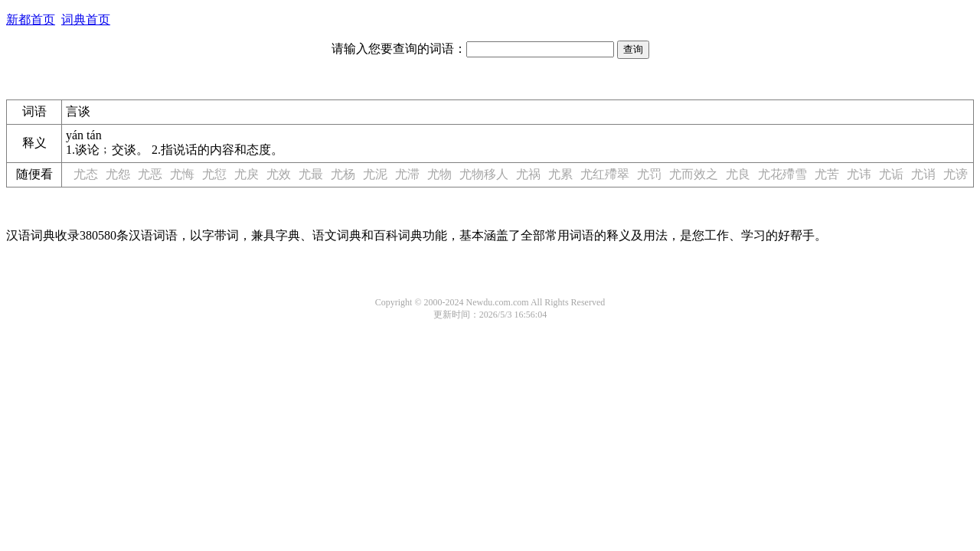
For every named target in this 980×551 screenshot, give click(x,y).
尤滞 (407, 174)
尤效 (279, 174)
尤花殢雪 (782, 174)
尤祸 (528, 174)
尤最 (311, 174)
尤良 (738, 174)
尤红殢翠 (605, 174)
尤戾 (247, 174)
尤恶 (150, 174)
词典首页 (86, 20)
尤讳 (859, 174)
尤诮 (923, 174)
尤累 (560, 174)
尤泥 (375, 174)
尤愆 (214, 174)
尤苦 (827, 174)
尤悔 (182, 174)
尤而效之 (694, 174)
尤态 (86, 174)
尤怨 (118, 174)
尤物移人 (484, 174)
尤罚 (649, 174)
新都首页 (31, 20)
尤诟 (891, 174)
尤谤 (955, 174)
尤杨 (343, 174)
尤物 (439, 174)
